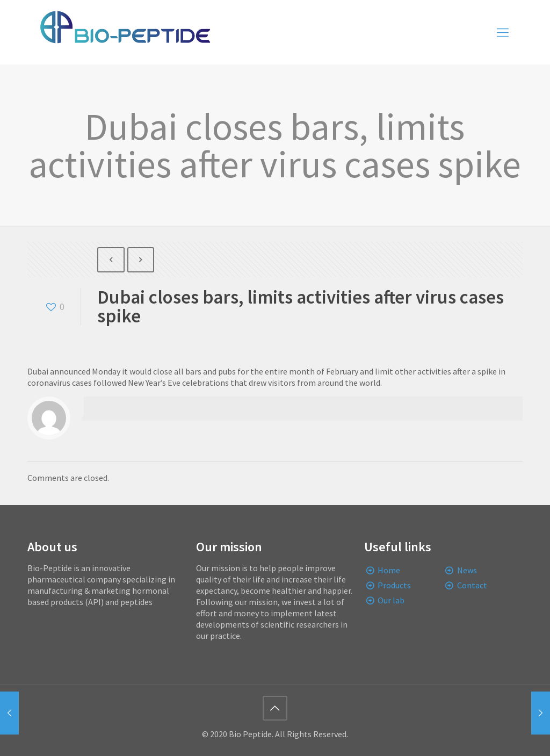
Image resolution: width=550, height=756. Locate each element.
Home (389, 570)
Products (394, 585)
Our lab (391, 600)
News (467, 570)
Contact (472, 585)
